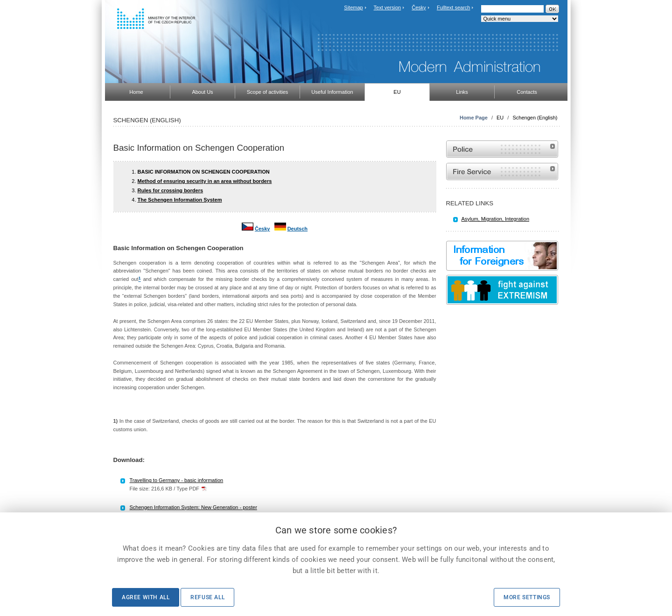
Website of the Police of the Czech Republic (502, 149)
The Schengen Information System (180, 200)
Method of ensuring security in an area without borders (205, 181)
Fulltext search (454, 7)
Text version (388, 7)
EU (500, 118)
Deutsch (297, 229)
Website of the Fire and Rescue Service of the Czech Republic (502, 171)
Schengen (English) (535, 118)
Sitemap (353, 7)
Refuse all (207, 597)
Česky (419, 7)
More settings (527, 597)
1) (116, 421)
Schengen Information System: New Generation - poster (193, 507)
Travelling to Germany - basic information (177, 480)
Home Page (474, 118)
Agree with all (146, 597)
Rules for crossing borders (171, 190)
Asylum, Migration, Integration (496, 219)
